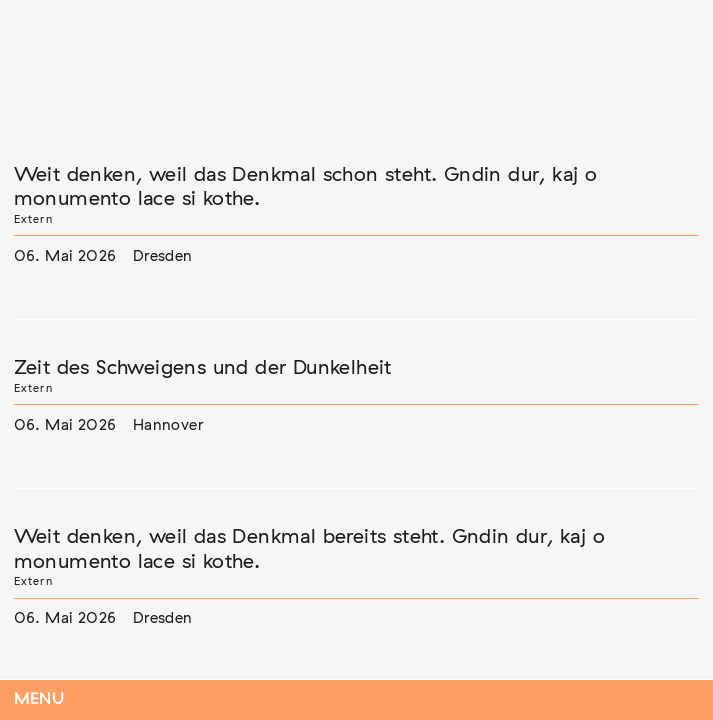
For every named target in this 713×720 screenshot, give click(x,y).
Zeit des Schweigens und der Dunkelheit (203, 368)
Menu (39, 699)
